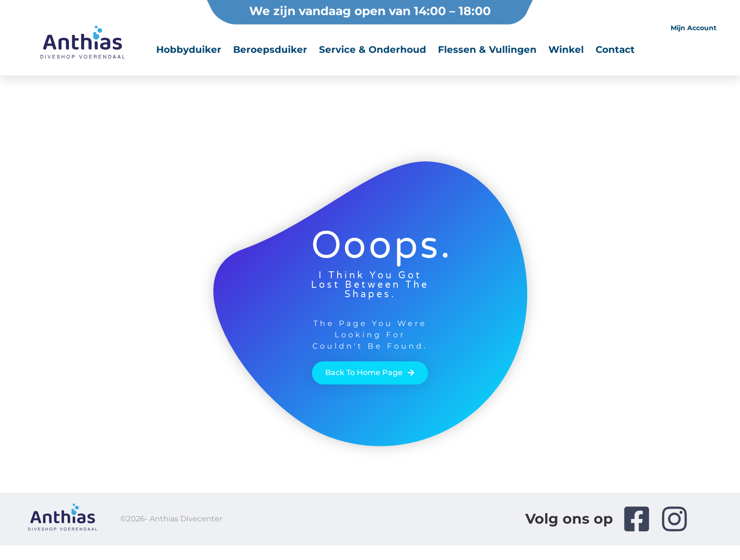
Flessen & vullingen (487, 50)
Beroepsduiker (270, 50)
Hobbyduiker (189, 50)
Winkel (566, 50)
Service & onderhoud (373, 50)
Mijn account (694, 28)
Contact (615, 50)
